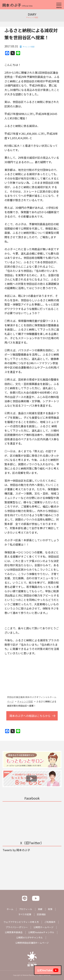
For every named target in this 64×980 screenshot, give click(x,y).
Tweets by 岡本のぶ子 (16, 850)
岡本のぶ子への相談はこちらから (30, 716)
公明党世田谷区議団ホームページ (32, 943)
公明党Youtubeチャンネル (41, 932)
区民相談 (41, 914)
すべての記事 (25, 914)
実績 (40, 909)
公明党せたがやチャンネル (30, 937)
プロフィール (26, 909)
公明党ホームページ (43, 927)
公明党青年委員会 (14, 932)
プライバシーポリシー (17, 927)
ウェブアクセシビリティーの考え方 (21, 922)
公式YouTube (48, 970)
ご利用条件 (50, 922)
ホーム (10, 909)
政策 (50, 909)
